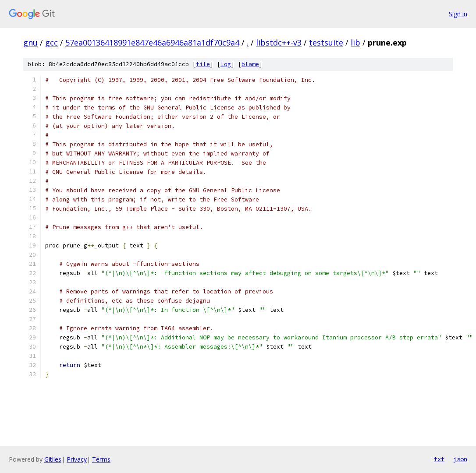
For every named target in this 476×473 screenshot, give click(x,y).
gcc (52, 42)
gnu (30, 42)
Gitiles (53, 459)
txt (439, 459)
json (460, 459)
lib (355, 42)
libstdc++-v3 (279, 42)
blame (250, 64)
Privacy (77, 459)
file (203, 64)
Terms (101, 459)
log (226, 64)
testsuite (326, 42)
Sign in (458, 14)
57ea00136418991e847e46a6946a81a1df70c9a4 (152, 42)
